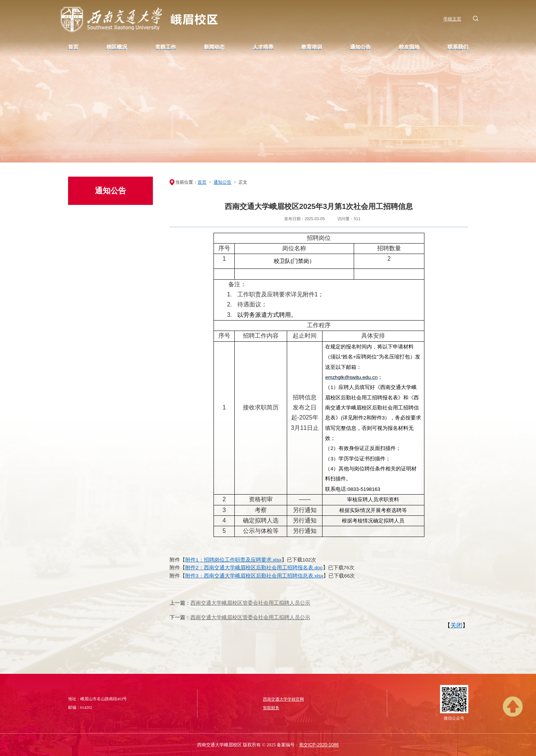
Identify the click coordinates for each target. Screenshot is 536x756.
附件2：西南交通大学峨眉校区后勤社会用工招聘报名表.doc (254, 568)
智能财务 (271, 708)
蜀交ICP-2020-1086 (319, 745)
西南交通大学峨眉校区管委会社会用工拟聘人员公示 (250, 603)
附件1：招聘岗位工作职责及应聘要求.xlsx (233, 560)
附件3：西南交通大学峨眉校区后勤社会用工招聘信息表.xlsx (254, 576)
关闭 (456, 625)
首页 (202, 182)
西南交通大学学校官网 (283, 699)
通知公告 (222, 182)
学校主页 (452, 19)
